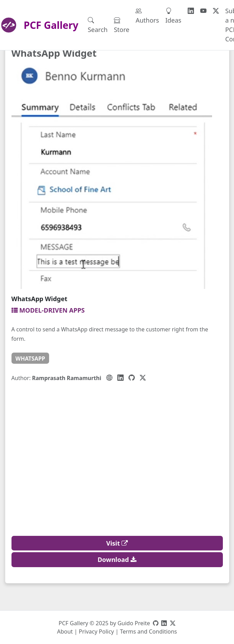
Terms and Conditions (148, 631)
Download (117, 560)
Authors (147, 15)
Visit (117, 543)
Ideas (173, 15)
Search (98, 25)
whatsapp (30, 359)
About (65, 631)
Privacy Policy (96, 631)
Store (122, 25)
